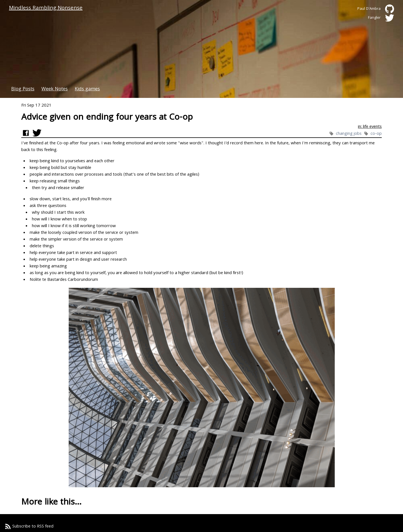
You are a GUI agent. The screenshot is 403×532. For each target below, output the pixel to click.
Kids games (87, 89)
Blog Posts (23, 89)
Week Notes (55, 89)
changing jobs (349, 134)
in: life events (370, 127)
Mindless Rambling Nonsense (46, 8)
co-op (376, 134)
